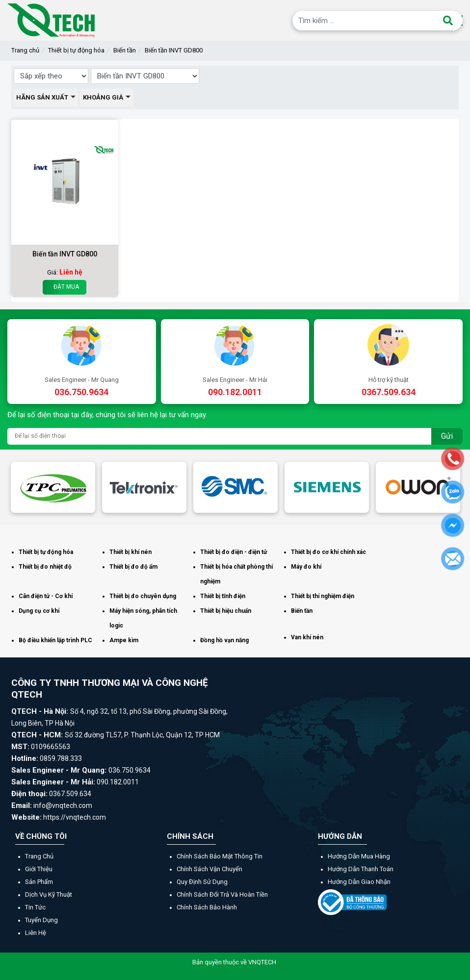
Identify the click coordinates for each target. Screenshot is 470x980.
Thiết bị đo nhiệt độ (45, 567)
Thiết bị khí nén (131, 552)
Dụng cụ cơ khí (39, 611)
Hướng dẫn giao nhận (359, 882)
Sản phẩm (39, 882)
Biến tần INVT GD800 (174, 50)
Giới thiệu (39, 869)
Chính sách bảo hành (207, 907)
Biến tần (125, 50)
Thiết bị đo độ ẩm (133, 567)
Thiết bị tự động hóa (76, 50)
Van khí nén (307, 637)
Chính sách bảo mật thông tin (220, 856)
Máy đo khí (306, 567)
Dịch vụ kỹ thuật (49, 894)
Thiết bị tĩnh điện (223, 596)
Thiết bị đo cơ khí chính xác (328, 552)
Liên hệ (36, 933)
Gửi (447, 436)
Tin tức (35, 907)
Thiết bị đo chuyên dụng (143, 596)
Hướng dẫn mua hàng (359, 856)
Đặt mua (65, 287)
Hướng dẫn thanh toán (361, 869)
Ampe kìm (124, 640)
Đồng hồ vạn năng (224, 640)
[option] (53, 487)
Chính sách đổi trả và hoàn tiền (222, 894)
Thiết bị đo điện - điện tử (234, 552)
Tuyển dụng (41, 920)
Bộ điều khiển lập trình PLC (55, 640)
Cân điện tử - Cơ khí (46, 596)
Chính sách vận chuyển (209, 869)
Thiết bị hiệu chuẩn (226, 611)
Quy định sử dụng (202, 882)
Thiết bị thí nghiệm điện (323, 596)
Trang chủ (25, 50)
